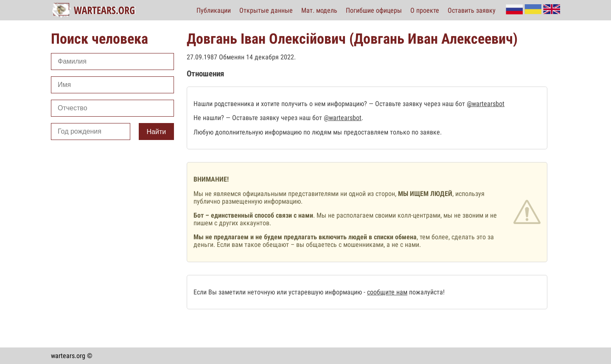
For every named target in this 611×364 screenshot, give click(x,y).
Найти (157, 132)
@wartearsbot (486, 104)
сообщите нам (387, 292)
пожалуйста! (426, 292)
